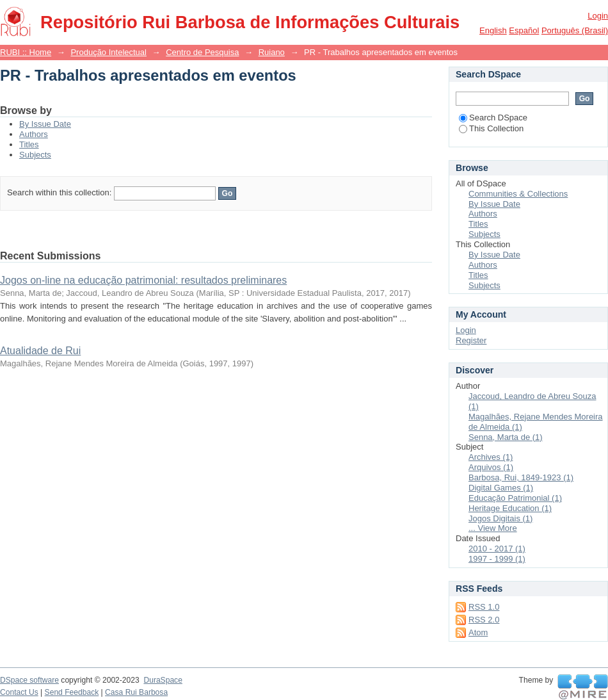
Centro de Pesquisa (202, 52)
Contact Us (19, 692)
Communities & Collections (518, 194)
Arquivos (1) (491, 467)
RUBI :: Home (26, 52)
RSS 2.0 (484, 620)
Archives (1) (491, 457)
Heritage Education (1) (510, 508)
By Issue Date (45, 124)
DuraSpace (163, 680)
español (524, 30)
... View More (493, 528)
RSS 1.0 (484, 607)
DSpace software (29, 680)
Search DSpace (493, 118)
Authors (34, 134)
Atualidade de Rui (40, 351)
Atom (478, 632)
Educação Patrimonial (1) (515, 498)
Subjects (35, 155)
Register (471, 340)
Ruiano (272, 52)
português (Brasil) (575, 30)
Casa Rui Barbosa (136, 692)
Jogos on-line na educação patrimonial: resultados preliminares (143, 280)
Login (598, 16)
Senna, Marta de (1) (506, 437)
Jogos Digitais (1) (500, 518)
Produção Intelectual (108, 52)
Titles (29, 144)
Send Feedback (72, 692)
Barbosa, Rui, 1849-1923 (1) (521, 477)
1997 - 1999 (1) (497, 559)
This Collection (491, 128)
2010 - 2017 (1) (497, 549)
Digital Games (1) (501, 488)
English (493, 30)
